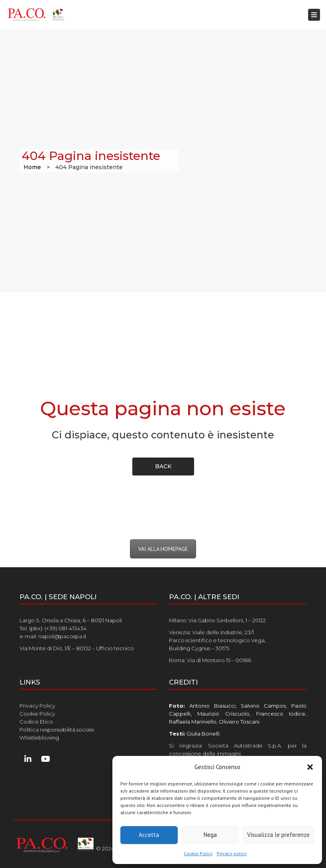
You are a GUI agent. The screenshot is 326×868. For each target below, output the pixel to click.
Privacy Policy (37, 706)
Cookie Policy (198, 853)
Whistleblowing (39, 738)
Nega (210, 835)
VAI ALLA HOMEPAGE (163, 549)
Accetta (149, 835)
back (163, 466)
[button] (310, 767)
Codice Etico (36, 722)
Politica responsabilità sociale (57, 730)
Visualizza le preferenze (278, 835)
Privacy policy (232, 853)
